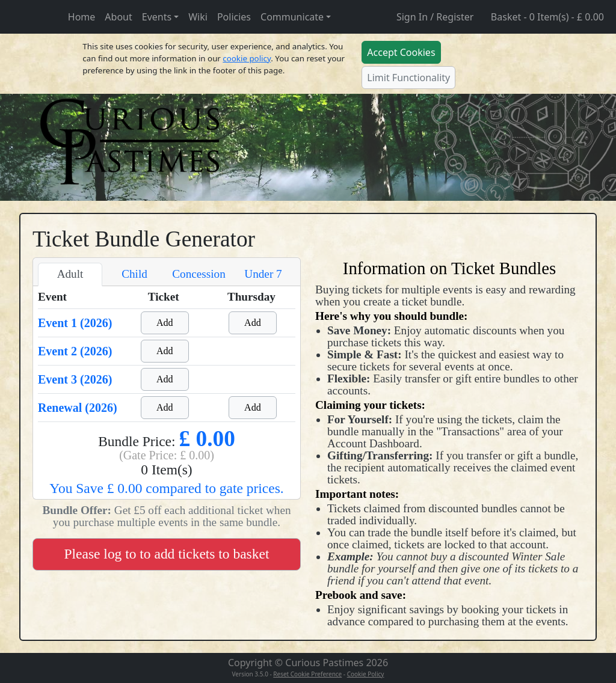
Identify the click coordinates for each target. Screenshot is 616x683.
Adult (70, 274)
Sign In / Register (435, 17)
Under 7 (263, 274)
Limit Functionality (408, 78)
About (118, 17)
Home (82, 17)
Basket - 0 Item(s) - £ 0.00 (547, 17)
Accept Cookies (401, 52)
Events (157, 17)
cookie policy (247, 58)
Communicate (292, 17)
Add (165, 323)
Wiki (198, 17)
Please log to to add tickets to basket (167, 554)
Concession (199, 274)
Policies (234, 17)
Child (134, 274)
